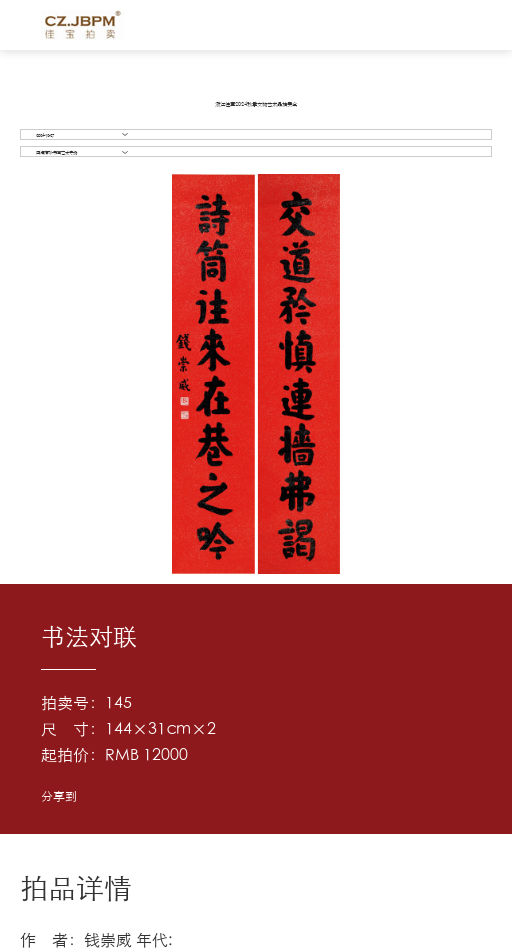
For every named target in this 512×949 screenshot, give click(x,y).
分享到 (59, 795)
